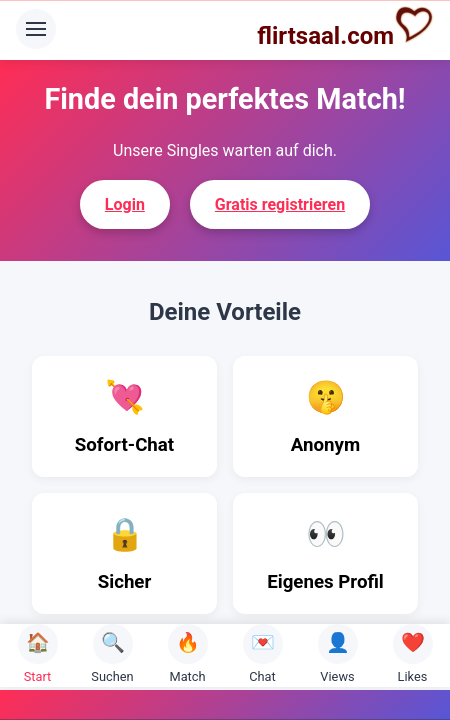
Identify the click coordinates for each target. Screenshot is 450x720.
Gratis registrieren (280, 204)
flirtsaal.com (345, 27)
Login (125, 204)
